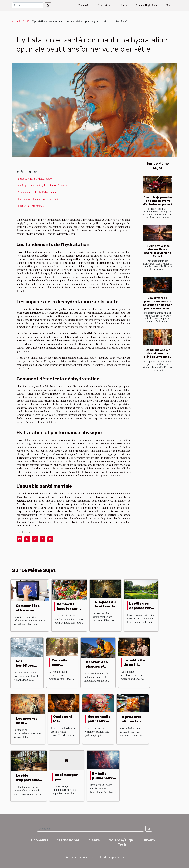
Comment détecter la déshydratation (38, 192)
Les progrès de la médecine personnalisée (29, 725)
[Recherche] (28, 5)
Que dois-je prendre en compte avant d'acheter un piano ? (158, 201)
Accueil (16, 21)
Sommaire (29, 172)
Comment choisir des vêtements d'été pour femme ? (158, 353)
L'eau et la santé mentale (31, 206)
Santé (124, 5)
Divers (169, 5)
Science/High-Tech (146, 5)
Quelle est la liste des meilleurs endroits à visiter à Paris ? (158, 251)
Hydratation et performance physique (38, 199)
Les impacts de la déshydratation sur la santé (42, 185)
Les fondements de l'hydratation (36, 179)
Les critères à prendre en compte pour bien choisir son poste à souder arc (158, 303)
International (105, 5)
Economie (84, 5)
